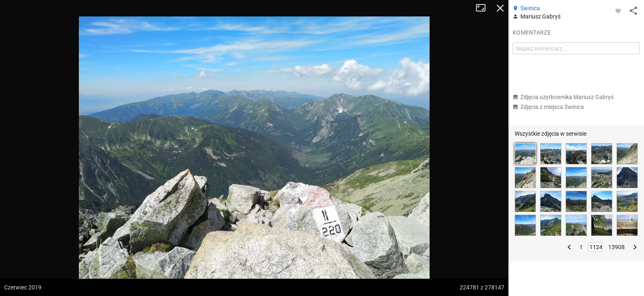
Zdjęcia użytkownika (563, 97)
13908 (616, 247)
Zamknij (500, 8)
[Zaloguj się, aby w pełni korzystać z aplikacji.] (618, 11)
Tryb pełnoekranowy (484, 8)
